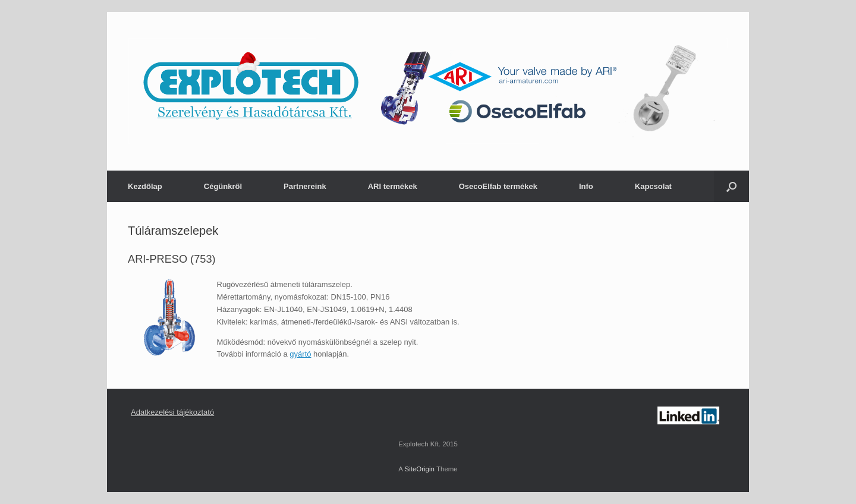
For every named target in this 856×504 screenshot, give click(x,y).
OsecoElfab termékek (498, 186)
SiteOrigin (419, 469)
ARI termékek (393, 186)
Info (586, 186)
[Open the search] (731, 186)
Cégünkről (223, 186)
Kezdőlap (145, 186)
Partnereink (305, 186)
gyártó (300, 354)
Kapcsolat (653, 186)
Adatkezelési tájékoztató (172, 412)
